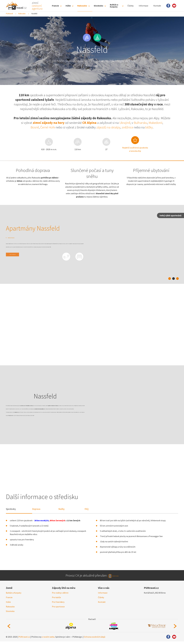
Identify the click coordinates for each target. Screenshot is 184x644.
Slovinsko (98, 6)
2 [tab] (174, 279)
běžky (149, 127)
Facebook (168, 6)
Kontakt (157, 6)
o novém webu (48, 639)
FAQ (87, 509)
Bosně (35, 127)
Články (130, 6)
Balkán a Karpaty (114, 6)
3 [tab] (177, 279)
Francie (55, 6)
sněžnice (127, 127)
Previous (9, 629)
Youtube (174, 6)
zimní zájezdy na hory (49, 123)
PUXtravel (9, 14)
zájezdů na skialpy (108, 127)
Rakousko (82, 6)
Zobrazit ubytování (19, 262)
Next (175, 629)
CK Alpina (89, 123)
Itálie (68, 6)
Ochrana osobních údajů (95, 639)
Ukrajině (125, 123)
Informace (143, 6)
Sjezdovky (11, 509)
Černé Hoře (48, 127)
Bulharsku (141, 123)
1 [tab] (170, 279)
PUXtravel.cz (24, 639)
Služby (61, 509)
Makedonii (155, 123)
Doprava (36, 509)
